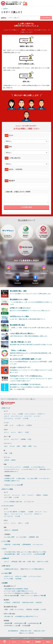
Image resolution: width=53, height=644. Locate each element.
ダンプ (7, 416)
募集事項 (8, 623)
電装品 (39, 495)
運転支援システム (45, 469)
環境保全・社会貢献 (33, 609)
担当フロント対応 (43, 562)
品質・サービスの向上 (17, 609)
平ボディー (42, 414)
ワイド (7, 439)
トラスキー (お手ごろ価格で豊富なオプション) (19, 591)
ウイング (8, 414)
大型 (27, 432)
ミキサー (5, 9)
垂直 (30, 446)
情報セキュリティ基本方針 (26, 633)
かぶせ (13, 446)
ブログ (4, 549)
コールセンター (45, 478)
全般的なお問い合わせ (12, 569)
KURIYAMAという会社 (12, 626)
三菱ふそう (21, 425)
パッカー (38, 416)
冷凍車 (21, 414)
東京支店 (39, 602)
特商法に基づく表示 (26, 631)
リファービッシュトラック (13, 467)
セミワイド (15, 439)
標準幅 (24, 439)
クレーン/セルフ (31, 414)
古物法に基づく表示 (39, 631)
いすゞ (13, 425)
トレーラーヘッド (17, 416)
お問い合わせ (6, 566)
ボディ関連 (8, 497)
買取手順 (8, 544)
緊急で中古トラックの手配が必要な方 (32, 569)
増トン (21, 432)
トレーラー (29, 416)
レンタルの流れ (22, 537)
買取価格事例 (27, 544)
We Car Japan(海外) (11, 596)
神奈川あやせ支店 (28, 602)
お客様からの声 (10, 478)
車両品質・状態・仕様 (19, 562)
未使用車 (26, 467)
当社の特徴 (17, 544)
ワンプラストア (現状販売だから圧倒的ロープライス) (21, 593)
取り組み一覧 (9, 616)
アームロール (9, 418)
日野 (6, 425)
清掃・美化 (31, 562)
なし (36, 446)
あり (6, 446)
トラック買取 (6, 541)
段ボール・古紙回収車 (12, 530)
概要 (6, 609)
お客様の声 (6, 558)
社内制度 (26, 626)
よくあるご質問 (33, 478)
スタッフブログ (27, 554)
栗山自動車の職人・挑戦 (12, 554)
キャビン (31, 495)
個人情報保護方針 (13, 631)
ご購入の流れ (21, 478)
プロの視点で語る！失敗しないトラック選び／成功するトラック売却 (25, 552)
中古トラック (6, 408)
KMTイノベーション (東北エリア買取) (33, 596)
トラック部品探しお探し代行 (14, 502)
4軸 (6, 453)
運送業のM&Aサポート (12, 471)
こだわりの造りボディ (39, 467)
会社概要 (5, 583)
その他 (26, 418)
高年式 (7, 460)
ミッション (17, 495)
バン (15, 414)
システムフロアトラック (12, 469)
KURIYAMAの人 (20, 623)
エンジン (8, 495)
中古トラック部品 (8, 489)
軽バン (7, 514)
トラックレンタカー (8, 506)
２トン (7, 432)
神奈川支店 (17, 602)
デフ (24, 495)
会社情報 (19, 579)
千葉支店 (8, 602)
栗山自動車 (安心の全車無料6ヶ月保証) (17, 589)
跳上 (19, 446)
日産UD (30, 425)
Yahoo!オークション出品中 (13, 485)
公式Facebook (39, 554)
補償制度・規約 (34, 537)
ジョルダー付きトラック (30, 469)
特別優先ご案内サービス (12, 481)
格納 (25, 446)
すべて (7, 562)
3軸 (11, 453)
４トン (14, 432)
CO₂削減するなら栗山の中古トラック (27, 616)
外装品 (46, 495)
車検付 (14, 460)
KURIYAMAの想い (34, 623)
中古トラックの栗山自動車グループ (25, 638)
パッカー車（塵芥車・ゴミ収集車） (16, 512)
